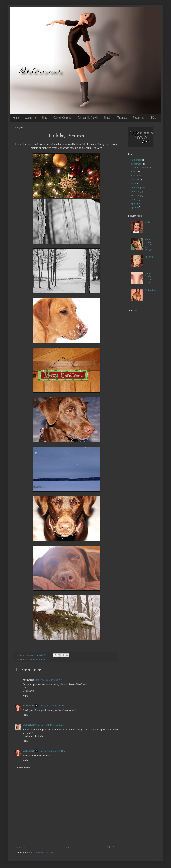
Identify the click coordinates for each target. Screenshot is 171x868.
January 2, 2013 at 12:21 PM (52, 751)
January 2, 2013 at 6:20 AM (50, 725)
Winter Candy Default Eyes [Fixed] (148, 245)
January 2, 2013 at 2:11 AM (52, 706)
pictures (135, 191)
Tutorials (122, 118)
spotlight (136, 203)
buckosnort (28, 706)
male (133, 184)
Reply (25, 695)
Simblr (107, 118)
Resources (139, 118)
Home (16, 118)
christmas (28, 659)
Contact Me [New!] (88, 118)
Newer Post (21, 847)
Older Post (112, 847)
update (134, 207)
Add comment (23, 768)
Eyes (134, 172)
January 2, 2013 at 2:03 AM (49, 680)
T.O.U (153, 118)
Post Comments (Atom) (41, 853)
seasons (135, 195)
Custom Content (62, 118)
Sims (45, 118)
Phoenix (149, 257)
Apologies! (136, 160)
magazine (136, 180)
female (134, 176)
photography (39, 659)
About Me (30, 118)
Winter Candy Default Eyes (148, 278)
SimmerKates (29, 725)
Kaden (148, 222)
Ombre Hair (151, 290)
